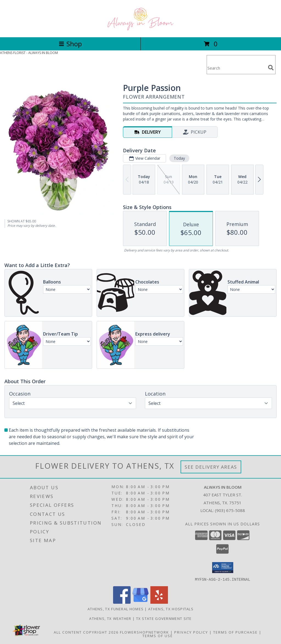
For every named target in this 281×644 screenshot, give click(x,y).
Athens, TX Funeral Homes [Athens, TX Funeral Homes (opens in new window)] (116, 609)
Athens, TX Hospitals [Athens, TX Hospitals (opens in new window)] (171, 609)
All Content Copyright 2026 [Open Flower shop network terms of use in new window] (86, 632)
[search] (271, 68)
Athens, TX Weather (110, 618)
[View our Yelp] (159, 602)
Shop (70, 44)
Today (179, 158)
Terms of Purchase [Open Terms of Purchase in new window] (235, 632)
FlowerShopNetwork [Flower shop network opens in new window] (144, 632)
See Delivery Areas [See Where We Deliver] (211, 467)
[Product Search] (236, 68)
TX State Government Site (164, 618)
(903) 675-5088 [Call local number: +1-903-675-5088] (230, 510)
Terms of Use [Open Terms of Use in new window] (158, 636)
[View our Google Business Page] (140, 602)
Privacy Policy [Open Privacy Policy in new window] (191, 632)
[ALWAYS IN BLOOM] (140, 29)
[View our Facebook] (122, 602)
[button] (223, 568)
